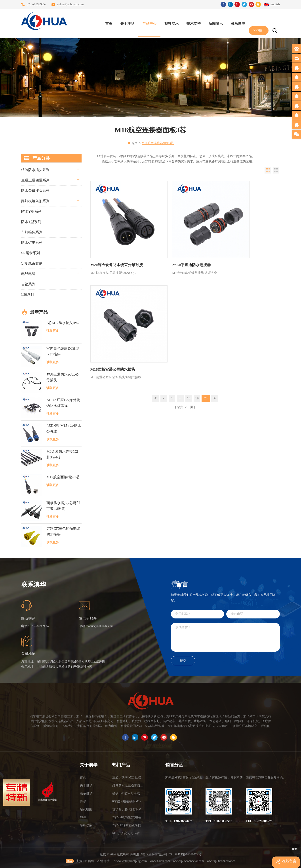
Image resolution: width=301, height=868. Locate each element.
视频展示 (170, 22)
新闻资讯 (214, 22)
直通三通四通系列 (35, 180)
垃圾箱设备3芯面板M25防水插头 (129, 809)
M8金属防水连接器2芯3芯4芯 (62, 454)
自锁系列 (28, 284)
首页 (107, 22)
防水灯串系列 (32, 242)
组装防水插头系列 (35, 170)
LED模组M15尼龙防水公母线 (64, 428)
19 (197, 274)
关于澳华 (126, 22)
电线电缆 (28, 274)
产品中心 (148, 22)
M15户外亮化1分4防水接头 (129, 833)
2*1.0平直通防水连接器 (172, 246)
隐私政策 (86, 825)
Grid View (268, 170)
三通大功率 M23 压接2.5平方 (129, 777)
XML (83, 817)
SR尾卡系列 (30, 253)
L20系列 (28, 294)
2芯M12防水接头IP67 (63, 323)
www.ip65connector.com (189, 861)
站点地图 (86, 809)
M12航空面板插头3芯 (63, 477)
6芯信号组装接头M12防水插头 (129, 801)
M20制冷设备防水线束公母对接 (115, 246)
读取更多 (53, 331)
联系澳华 (236, 22)
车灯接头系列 (32, 232)
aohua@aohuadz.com (70, 4)
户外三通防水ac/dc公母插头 (63, 377)
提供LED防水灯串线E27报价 (129, 793)
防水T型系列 (31, 222)
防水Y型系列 (31, 211)
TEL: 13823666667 (179, 821)
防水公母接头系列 (35, 190)
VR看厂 (257, 22)
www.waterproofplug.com (130, 861)
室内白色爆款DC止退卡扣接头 (63, 351)
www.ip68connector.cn (221, 861)
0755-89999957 (37, 4)
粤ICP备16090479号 (188, 854)
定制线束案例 (32, 263)
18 (189, 274)
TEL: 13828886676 (259, 821)
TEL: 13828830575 (219, 821)
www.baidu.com (160, 861)
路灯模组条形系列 (35, 201)
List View (276, 170)
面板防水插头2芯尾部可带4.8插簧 (63, 505)
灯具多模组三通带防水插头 (129, 785)
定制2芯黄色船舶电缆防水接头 (63, 531)
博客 (83, 801)
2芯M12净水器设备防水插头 (129, 825)
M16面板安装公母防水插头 (238, 246)
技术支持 (192, 22)
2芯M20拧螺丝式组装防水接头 (129, 817)
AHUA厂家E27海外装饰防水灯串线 (63, 403)
